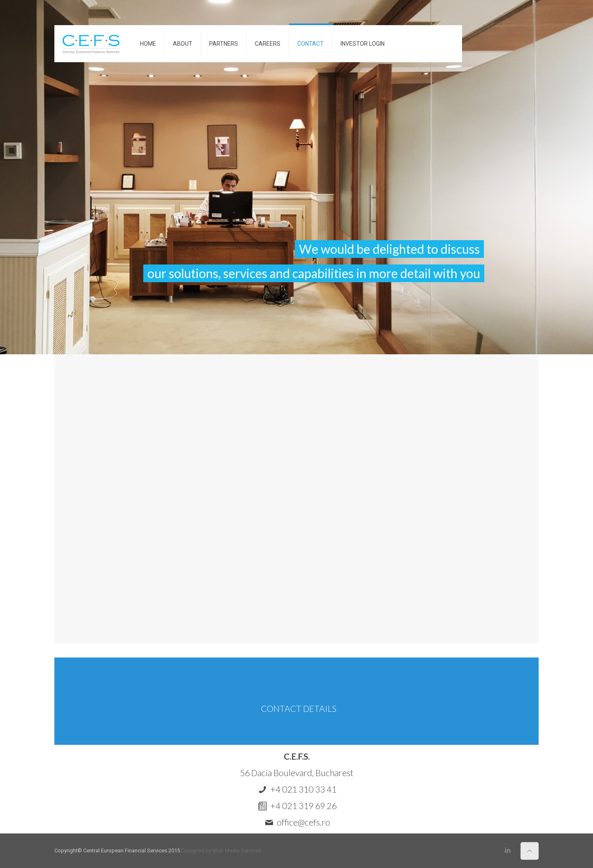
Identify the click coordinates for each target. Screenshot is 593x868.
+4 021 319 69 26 (303, 806)
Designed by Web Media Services (221, 850)
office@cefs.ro (304, 822)
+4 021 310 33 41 (303, 789)
